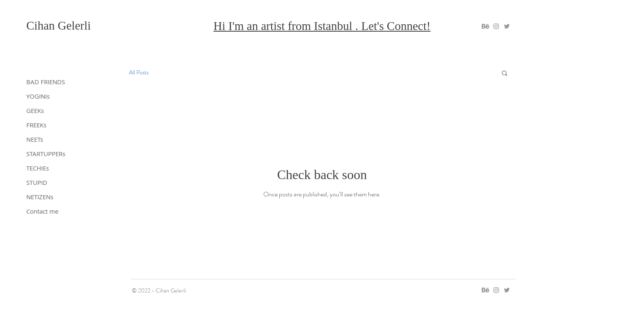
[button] (505, 74)
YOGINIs (38, 96)
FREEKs (36, 125)
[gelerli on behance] (485, 26)
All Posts (139, 73)
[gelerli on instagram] (496, 26)
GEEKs (35, 111)
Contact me (42, 211)
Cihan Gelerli (59, 25)
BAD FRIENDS (46, 82)
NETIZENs (40, 197)
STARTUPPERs (46, 154)
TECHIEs (38, 168)
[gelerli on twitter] (507, 26)
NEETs (35, 139)
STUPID (37, 182)
